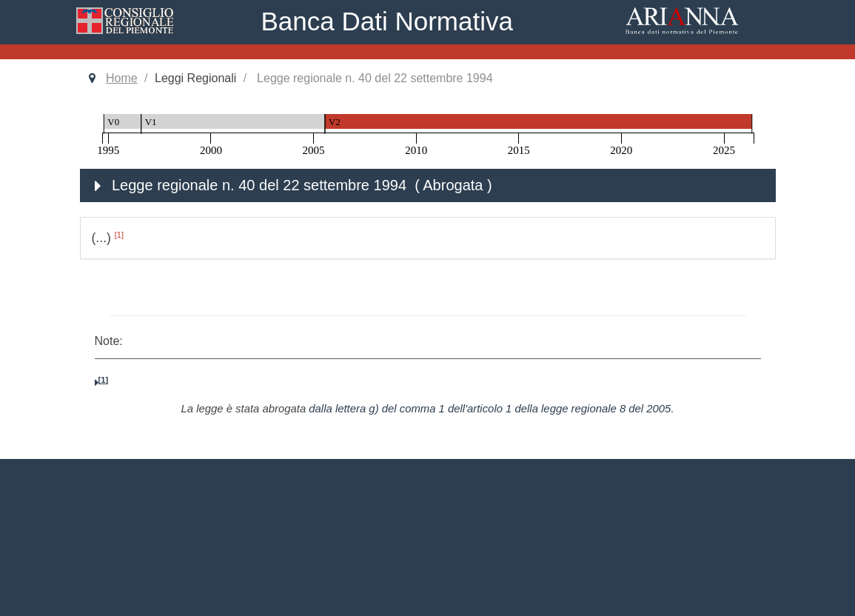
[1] (119, 235)
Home (122, 78)
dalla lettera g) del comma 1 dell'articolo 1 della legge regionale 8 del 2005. (491, 409)
